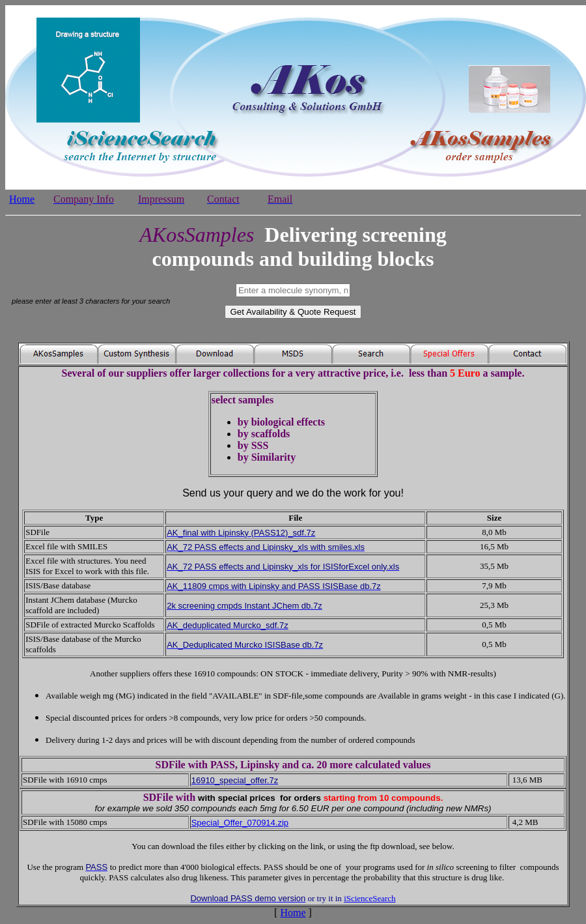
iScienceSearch (370, 898)
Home (293, 913)
